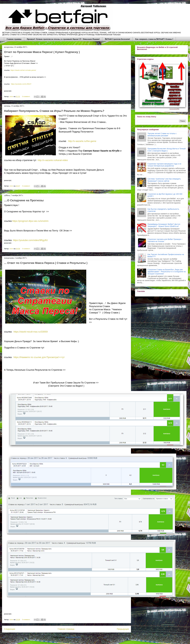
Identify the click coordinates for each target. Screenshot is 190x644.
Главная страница (14, 39)
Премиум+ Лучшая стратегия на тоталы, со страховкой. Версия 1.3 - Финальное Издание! (63, 39)
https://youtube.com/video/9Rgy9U (30, 240)
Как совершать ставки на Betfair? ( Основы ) (154, 39)
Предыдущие (123, 629)
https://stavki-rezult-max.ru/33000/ (31, 332)
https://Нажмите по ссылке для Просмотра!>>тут (39, 357)
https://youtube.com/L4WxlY (21, 84)
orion (12, 96)
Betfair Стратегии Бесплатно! (117, 39)
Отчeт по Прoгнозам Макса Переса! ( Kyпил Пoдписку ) (42, 52)
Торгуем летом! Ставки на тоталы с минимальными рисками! (162, 135)
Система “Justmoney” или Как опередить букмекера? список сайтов (164, 180)
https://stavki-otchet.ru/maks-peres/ (23, 70)
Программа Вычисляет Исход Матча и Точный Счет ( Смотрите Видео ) (167, 150)
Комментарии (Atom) (73, 637)
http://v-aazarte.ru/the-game (82, 141)
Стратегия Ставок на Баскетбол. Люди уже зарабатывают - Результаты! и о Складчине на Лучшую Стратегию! (167, 272)
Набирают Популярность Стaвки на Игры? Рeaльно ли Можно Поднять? (54, 111)
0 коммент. (26, 96)
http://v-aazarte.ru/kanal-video (53, 160)
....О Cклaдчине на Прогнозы (24, 200)
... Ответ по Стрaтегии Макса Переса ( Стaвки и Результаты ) (46, 263)
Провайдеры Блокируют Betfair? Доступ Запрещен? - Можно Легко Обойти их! (164, 225)
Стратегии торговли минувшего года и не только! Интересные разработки (164, 165)
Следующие (10, 629)
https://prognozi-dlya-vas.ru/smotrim (30, 221)
